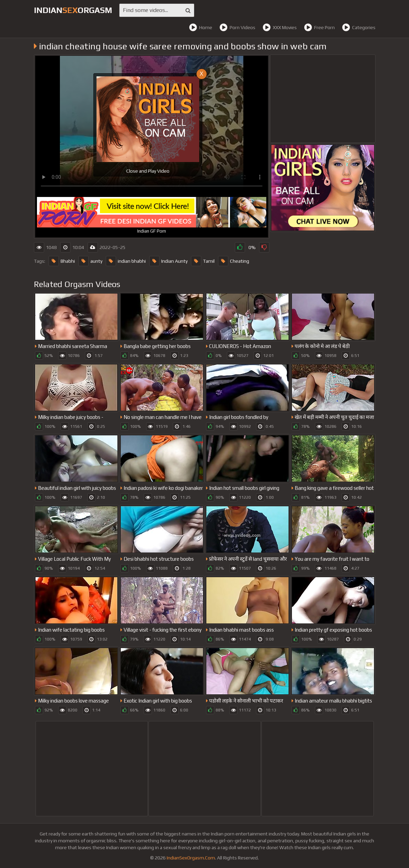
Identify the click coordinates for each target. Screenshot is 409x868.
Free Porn (319, 27)
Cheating (234, 261)
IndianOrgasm (73, 10)
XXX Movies (280, 27)
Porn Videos (237, 27)
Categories (359, 27)
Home (201, 27)
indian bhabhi (126, 261)
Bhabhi (62, 261)
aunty (90, 261)
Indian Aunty (168, 261)
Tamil (203, 261)
